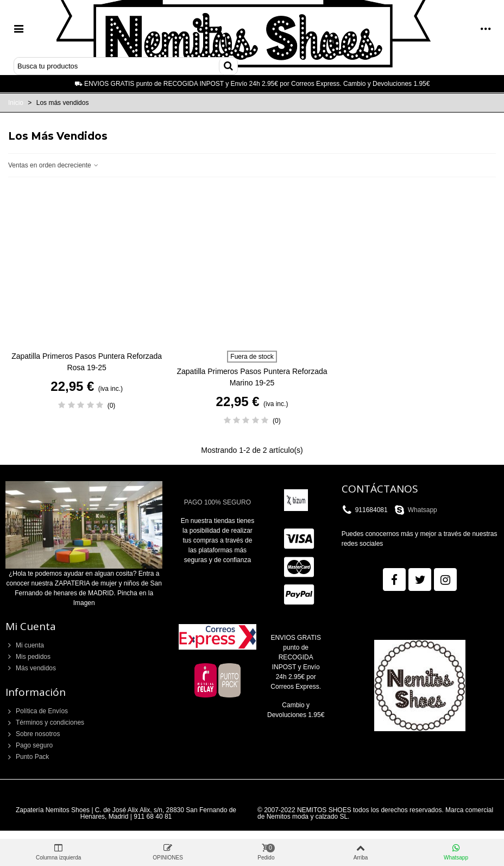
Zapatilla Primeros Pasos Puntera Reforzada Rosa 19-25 (87, 362)
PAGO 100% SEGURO (218, 502)
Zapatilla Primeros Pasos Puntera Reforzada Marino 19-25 (252, 377)
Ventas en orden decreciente (54, 165)
